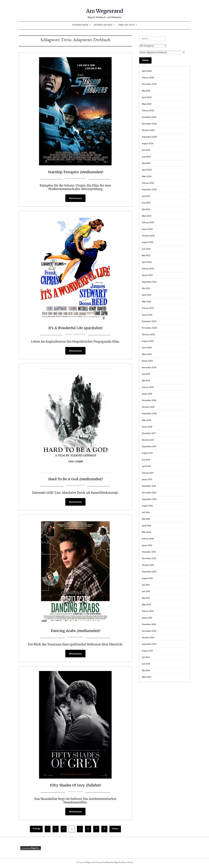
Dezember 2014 (149, 624)
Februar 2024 (148, 183)
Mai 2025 (146, 91)
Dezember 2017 (149, 433)
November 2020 (149, 328)
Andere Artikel (103, 25)
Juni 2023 (146, 203)
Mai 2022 (146, 255)
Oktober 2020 (148, 335)
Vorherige (36, 830)
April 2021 (147, 295)
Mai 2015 (146, 598)
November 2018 (149, 400)
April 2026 (147, 71)
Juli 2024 (146, 150)
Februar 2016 (148, 539)
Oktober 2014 (148, 638)
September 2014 (149, 644)
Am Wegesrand (105, 10)
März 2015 (146, 605)
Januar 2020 (147, 361)
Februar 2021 (148, 308)
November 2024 (149, 124)
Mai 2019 (146, 381)
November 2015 (149, 558)
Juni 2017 (146, 460)
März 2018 (146, 420)
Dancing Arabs (75, 631)
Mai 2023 (146, 209)
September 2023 (149, 190)
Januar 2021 (147, 315)
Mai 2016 (146, 519)
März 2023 (147, 216)
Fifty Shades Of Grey (75, 786)
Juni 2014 (146, 664)
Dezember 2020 (149, 321)
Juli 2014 (146, 657)
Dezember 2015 (149, 552)
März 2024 (147, 176)
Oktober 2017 (148, 440)
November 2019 (149, 368)
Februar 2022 (148, 269)
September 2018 (149, 414)
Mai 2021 (146, 288)
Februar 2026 (148, 78)
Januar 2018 (147, 427)
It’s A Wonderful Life (75, 328)
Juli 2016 (146, 512)
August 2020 (148, 341)
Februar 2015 (148, 611)
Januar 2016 (147, 545)
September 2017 (149, 446)
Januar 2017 (147, 479)
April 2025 (147, 97)
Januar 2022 (147, 275)
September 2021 (149, 282)
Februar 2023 (148, 222)
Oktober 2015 (148, 565)
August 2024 (148, 144)
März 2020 (147, 354)
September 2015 (149, 572)
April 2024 (147, 170)
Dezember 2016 (149, 486)
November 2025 (149, 84)
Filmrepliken (80, 25)
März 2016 (146, 532)
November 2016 (149, 493)
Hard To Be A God (75, 479)
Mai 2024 (146, 163)
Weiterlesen (75, 198)
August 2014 (147, 651)
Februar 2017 (148, 473)
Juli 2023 (146, 196)
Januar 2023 (147, 229)
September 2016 (149, 499)
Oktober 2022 (148, 236)
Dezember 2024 (149, 117)
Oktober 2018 (148, 407)
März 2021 (146, 302)
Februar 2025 (148, 111)
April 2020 (147, 348)
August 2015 (147, 578)
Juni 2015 (146, 591)
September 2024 (149, 137)
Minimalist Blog (112, 864)
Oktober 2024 (148, 130)
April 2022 (147, 262)
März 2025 (147, 104)
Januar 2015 (147, 618)
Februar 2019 (148, 387)
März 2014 (146, 677)
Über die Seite (126, 25)
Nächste (115, 830)
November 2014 (149, 631)
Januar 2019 (147, 394)
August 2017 (147, 453)
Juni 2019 (146, 374)
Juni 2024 (146, 157)
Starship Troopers (75, 172)
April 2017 (146, 466)
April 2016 (147, 526)
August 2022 (148, 242)
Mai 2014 (146, 670)
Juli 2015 (146, 585)
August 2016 (147, 506)
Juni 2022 (146, 249)
